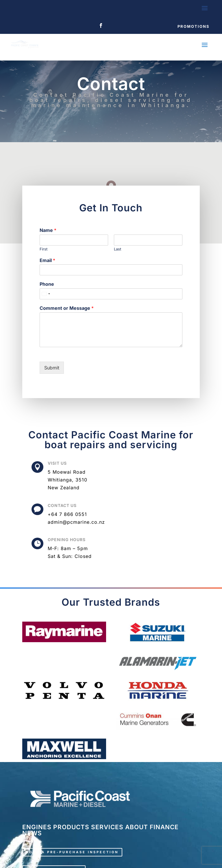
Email (47, 260)
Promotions (194, 26)
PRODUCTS (71, 827)
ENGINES (37, 827)
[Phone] (111, 294)
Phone (47, 284)
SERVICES (107, 827)
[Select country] (46, 294)
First (44, 249)
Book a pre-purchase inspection (72, 852)
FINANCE (164, 827)
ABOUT (137, 827)
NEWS (32, 833)
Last (118, 249)
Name (48, 230)
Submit (52, 368)
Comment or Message (67, 308)
